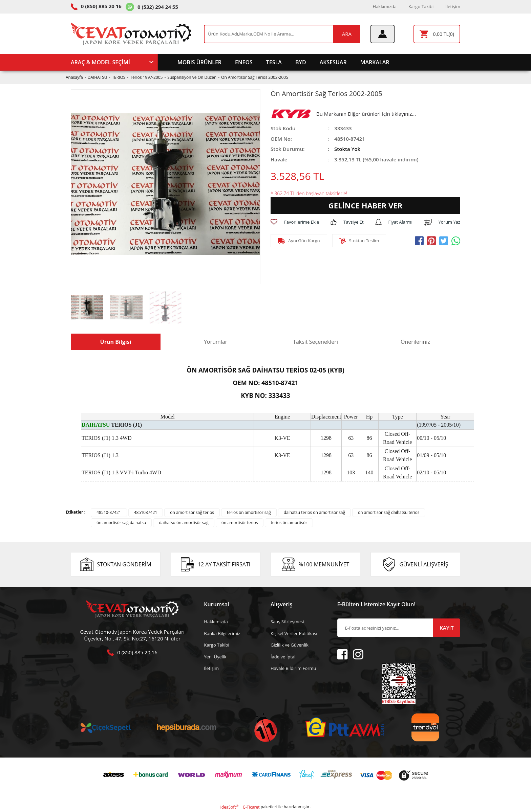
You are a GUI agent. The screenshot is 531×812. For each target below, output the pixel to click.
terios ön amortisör (289, 523)
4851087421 (146, 512)
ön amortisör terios (240, 523)
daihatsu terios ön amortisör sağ (314, 512)
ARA (347, 34)
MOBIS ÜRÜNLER (199, 62)
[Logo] (131, 34)
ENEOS (244, 62)
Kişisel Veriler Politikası (294, 633)
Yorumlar (216, 342)
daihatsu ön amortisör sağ (184, 523)
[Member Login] (383, 34)
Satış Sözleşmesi (287, 622)
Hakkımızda (385, 6)
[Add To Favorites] (295, 222)
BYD (301, 62)
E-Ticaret (251, 807)
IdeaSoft (229, 807)
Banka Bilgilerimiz (222, 633)
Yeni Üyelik (215, 657)
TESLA (274, 62)
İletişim (453, 6)
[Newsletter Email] (399, 628)
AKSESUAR (333, 62)
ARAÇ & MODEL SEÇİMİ (100, 62)
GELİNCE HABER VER (365, 205)
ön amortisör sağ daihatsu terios (389, 512)
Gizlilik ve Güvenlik (290, 645)
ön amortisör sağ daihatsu (121, 523)
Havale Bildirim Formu (293, 668)
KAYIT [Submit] (447, 628)
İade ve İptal (283, 657)
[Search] (282, 34)
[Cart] (437, 34)
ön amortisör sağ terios (192, 512)
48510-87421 (109, 512)
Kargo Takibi (421, 6)
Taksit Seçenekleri (315, 342)
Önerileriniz (415, 342)
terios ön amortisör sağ (249, 512)
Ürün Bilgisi (116, 342)
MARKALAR (375, 62)
